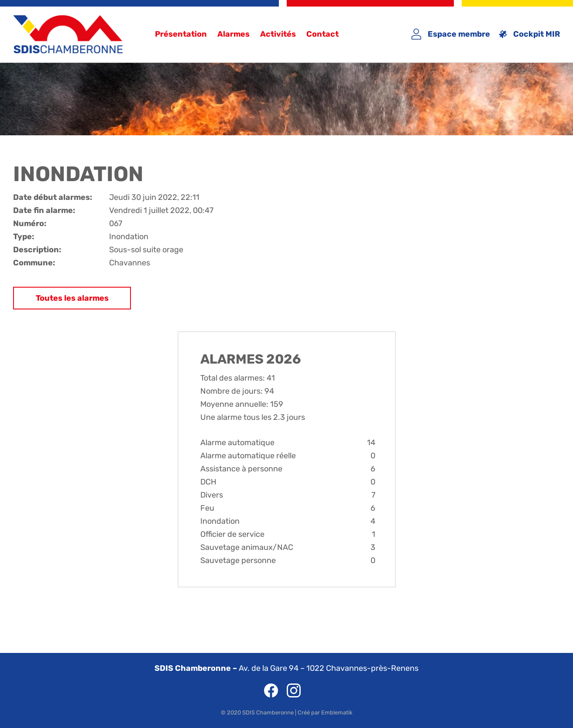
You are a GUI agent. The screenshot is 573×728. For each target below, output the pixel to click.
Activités (278, 34)
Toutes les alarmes (72, 298)
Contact (323, 34)
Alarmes (233, 34)
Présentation (181, 34)
